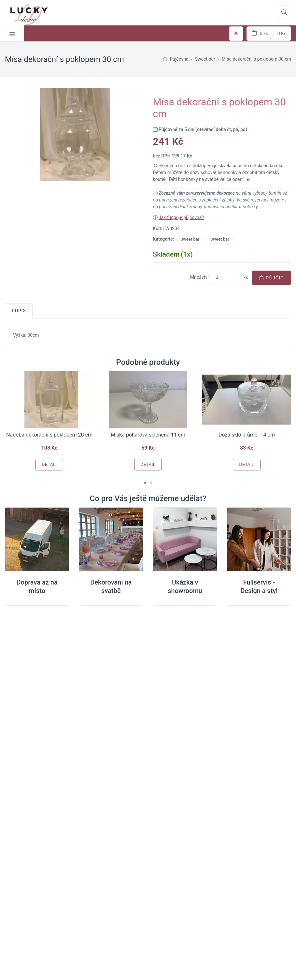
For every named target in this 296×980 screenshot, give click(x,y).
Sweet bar (190, 239)
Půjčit (271, 278)
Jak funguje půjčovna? (181, 217)
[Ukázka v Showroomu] (185, 540)
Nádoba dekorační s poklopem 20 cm (49, 435)
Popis (19, 311)
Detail (49, 465)
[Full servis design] (259, 540)
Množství (199, 277)
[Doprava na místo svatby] (37, 540)
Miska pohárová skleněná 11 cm (148, 435)
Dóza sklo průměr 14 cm (247, 435)
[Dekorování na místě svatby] (111, 540)
